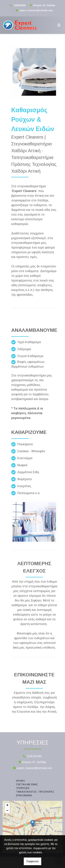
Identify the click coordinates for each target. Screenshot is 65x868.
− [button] (7, 811)
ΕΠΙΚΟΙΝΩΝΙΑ (24, 795)
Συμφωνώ (32, 861)
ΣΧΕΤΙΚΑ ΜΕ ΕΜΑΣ (27, 784)
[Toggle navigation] (59, 25)
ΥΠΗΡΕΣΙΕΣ (23, 788)
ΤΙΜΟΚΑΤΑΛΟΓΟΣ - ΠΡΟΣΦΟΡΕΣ (35, 792)
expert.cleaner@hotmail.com (36, 10)
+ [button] (7, 806)
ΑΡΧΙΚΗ (20, 781)
